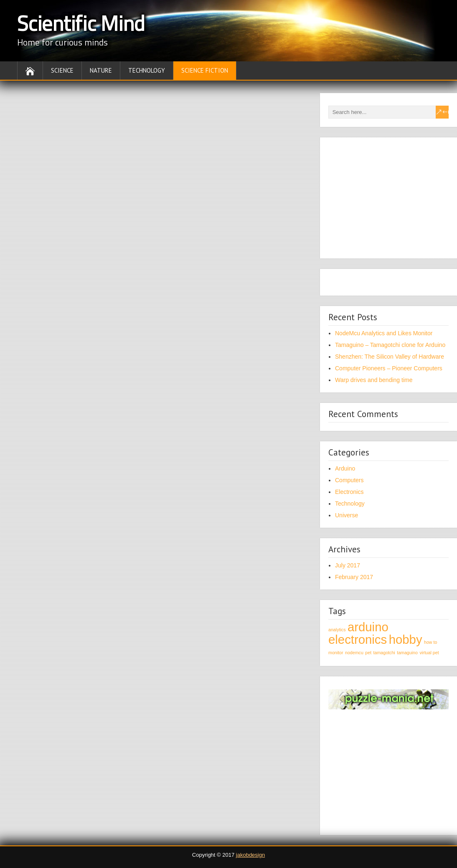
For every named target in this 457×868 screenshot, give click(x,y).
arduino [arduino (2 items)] (368, 627)
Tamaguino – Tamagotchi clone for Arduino (390, 345)
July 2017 (348, 565)
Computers (349, 480)
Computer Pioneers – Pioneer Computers (389, 368)
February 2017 (354, 577)
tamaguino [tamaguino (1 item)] (407, 653)
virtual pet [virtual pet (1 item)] (429, 653)
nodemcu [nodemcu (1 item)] (354, 653)
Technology (147, 70)
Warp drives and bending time (374, 380)
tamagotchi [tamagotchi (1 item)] (384, 653)
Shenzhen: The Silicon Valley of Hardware (390, 357)
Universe (347, 515)
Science (62, 70)
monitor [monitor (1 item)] (336, 653)
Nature (101, 70)
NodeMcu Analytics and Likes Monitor (384, 333)
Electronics (349, 492)
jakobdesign (250, 855)
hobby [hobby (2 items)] (406, 639)
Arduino (345, 468)
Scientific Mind (81, 23)
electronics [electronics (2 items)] (358, 639)
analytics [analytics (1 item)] (337, 630)
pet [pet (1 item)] (368, 653)
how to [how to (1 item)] (430, 642)
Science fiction (205, 70)
